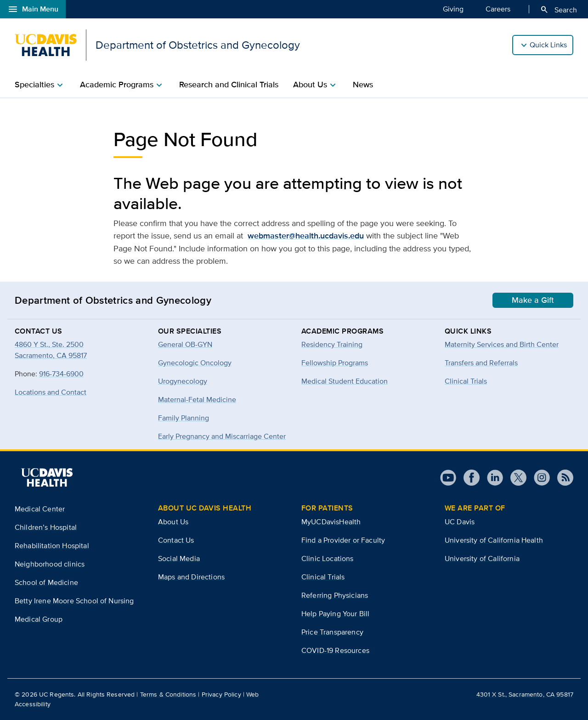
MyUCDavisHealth (331, 522)
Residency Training (332, 344)
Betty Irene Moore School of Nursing (74, 601)
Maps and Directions (191, 577)
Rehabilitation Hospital (52, 546)
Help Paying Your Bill (335, 614)
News (363, 85)
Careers (498, 9)
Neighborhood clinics (50, 564)
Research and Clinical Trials (229, 85)
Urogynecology (183, 381)
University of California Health (494, 540)
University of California (482, 558)
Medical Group (39, 619)
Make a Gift (533, 300)
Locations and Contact (51, 392)
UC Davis (460, 522)
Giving (453, 9)
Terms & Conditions (168, 694)
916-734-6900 (61, 374)
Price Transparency (332, 632)
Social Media (179, 558)
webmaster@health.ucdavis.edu (306, 236)
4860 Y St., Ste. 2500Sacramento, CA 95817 (51, 350)
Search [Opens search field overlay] (558, 10)
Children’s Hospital (46, 527)
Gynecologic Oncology (195, 363)
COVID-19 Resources (335, 650)
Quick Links (548, 45)
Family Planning (184, 418)
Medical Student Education (345, 381)
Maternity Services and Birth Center (502, 344)
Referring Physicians (335, 595)
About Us (173, 522)
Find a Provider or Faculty (343, 540)
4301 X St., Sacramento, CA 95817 (525, 694)
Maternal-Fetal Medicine (197, 400)
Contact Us (176, 540)
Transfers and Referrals (481, 363)
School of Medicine (46, 582)
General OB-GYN (185, 344)
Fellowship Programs (335, 363)
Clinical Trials (466, 381)
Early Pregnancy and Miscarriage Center (222, 436)
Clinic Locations (328, 558)
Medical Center (40, 509)
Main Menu (33, 9)
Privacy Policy (221, 694)
